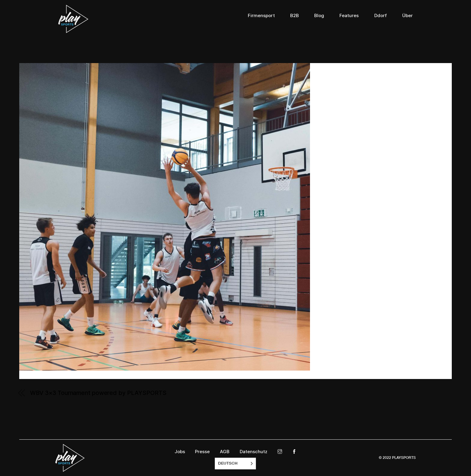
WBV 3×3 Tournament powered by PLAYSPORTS (98, 393)
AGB (225, 452)
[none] (235, 464)
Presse (202, 452)
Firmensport (261, 16)
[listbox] (235, 464)
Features (349, 16)
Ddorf (381, 16)
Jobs (180, 452)
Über (407, 16)
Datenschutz (254, 452)
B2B (295, 16)
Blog (319, 16)
